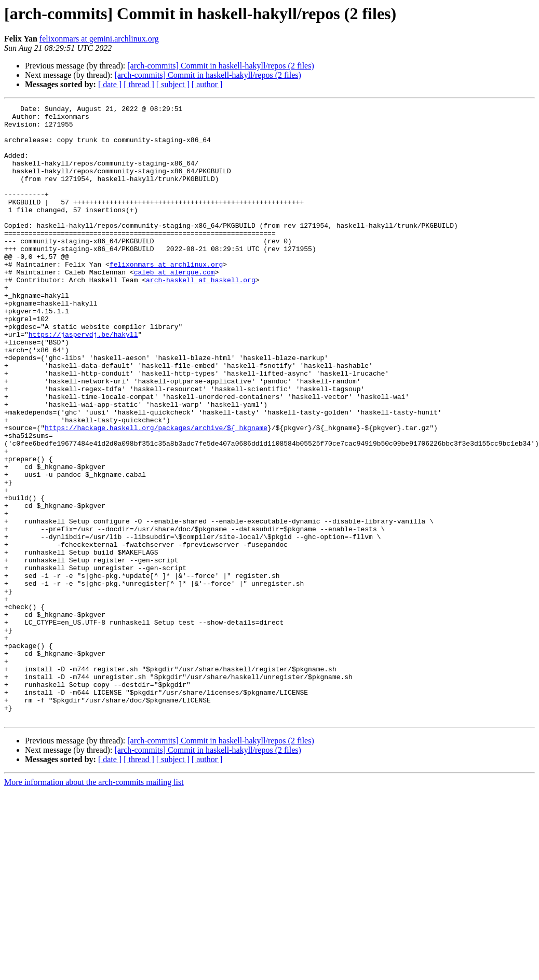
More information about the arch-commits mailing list (94, 905)
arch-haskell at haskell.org (201, 315)
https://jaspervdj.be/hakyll (83, 381)
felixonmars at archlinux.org (166, 297)
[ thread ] (139, 84)
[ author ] (207, 84)
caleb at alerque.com (174, 306)
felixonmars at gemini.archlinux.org (99, 39)
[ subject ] (173, 84)
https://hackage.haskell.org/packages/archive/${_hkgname (156, 493)
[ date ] (110, 84)
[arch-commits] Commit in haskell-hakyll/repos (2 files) (220, 66)
